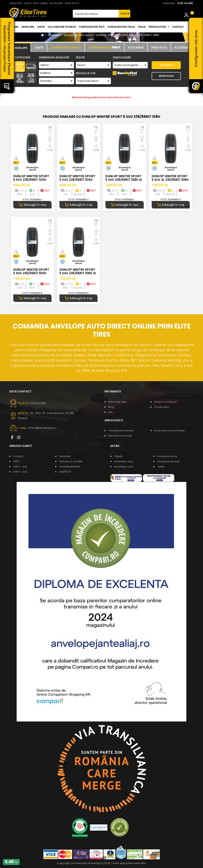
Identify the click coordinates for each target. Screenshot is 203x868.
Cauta (166, 65)
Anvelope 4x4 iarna (78, 35)
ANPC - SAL (20, 467)
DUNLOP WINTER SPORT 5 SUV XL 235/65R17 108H (170, 178)
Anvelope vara (124, 467)
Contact (178, 27)
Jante (41, 27)
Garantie (65, 456)
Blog (111, 407)
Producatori (162, 407)
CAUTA (125, 14)
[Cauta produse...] (96, 14)
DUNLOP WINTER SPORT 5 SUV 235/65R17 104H (31, 178)
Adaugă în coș (32, 205)
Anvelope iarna (167, 456)
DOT (45, 191)
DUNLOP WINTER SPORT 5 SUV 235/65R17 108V (128, 35)
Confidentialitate (70, 467)
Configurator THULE (121, 27)
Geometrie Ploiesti (120, 436)
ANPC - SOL (20, 472)
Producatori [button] (159, 27)
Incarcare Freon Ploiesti (169, 431)
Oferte (118, 456)
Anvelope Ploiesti (168, 461)
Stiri (111, 412)
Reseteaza (166, 76)
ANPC (17, 461)
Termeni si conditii (71, 461)
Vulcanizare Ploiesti (62, 27)
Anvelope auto (124, 461)
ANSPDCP (65, 472)
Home (15, 27)
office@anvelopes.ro (42, 428)
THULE (142, 27)
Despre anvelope (166, 402)
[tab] (20, 47)
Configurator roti (92, 27)
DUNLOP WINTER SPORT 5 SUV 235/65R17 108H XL (124, 178)
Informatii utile (117, 402)
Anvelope (28, 27)
